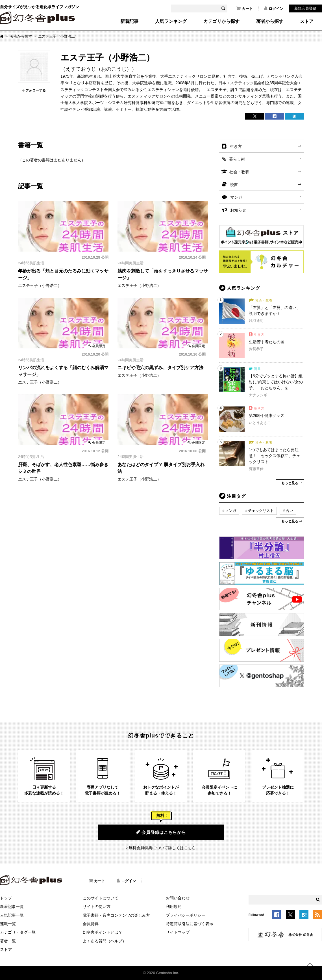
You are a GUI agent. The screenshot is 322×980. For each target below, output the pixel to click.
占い (290, 511)
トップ (6, 898)
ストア (307, 21)
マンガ (236, 197)
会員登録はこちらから (161, 832)
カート (245, 8)
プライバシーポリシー (186, 915)
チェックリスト (261, 511)
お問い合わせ (178, 898)
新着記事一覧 (12, 907)
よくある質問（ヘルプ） (105, 941)
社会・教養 (239, 172)
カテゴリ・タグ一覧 (18, 932)
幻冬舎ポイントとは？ (103, 932)
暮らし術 (237, 159)
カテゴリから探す (221, 21)
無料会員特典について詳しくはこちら (162, 848)
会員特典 (91, 924)
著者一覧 (8, 941)
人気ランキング (171, 21)
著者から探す (270, 21)
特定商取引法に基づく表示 (190, 924)
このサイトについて (101, 898)
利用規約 (174, 907)
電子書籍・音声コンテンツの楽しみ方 (116, 915)
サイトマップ (178, 932)
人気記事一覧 (12, 915)
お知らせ (238, 210)
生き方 (236, 146)
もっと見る (290, 483)
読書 (234, 185)
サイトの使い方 (97, 907)
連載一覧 (8, 924)
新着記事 (129, 21)
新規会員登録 (305, 8)
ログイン (274, 8)
